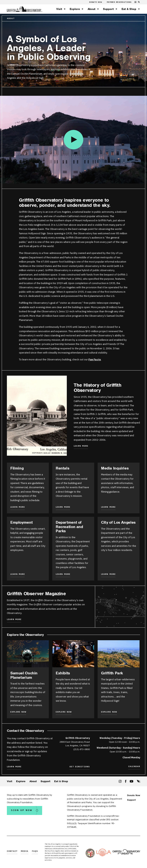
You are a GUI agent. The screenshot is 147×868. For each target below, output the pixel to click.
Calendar (134, 767)
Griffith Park (112, 673)
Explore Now (18, 712)
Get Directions (80, 767)
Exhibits (63, 673)
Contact (12, 851)
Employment (21, 522)
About (91, 9)
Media (25, 851)
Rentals (62, 468)
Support (108, 9)
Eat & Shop (129, 9)
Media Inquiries (115, 468)
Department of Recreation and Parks (69, 527)
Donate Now (96, 2)
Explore (75, 9)
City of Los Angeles (118, 522)
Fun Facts (95, 359)
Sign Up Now (22, 810)
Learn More (81, 446)
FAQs (35, 851)
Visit (59, 9)
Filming (17, 468)
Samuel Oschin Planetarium (24, 675)
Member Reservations (119, 2)
